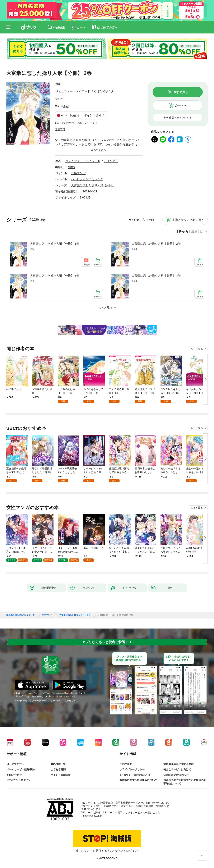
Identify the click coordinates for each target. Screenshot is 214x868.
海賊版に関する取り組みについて (138, 780)
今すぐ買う (181, 92)
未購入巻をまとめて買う (188, 220)
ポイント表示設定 (61, 775)
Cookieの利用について (176, 775)
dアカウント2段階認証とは (135, 775)
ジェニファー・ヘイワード (73, 91)
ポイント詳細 (93, 115)
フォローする (111, 91)
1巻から (182, 232)
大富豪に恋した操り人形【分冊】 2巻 (156, 244)
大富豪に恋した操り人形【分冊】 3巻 (55, 276)
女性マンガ (78, 173)
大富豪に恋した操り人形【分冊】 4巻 (156, 276)
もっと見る (197, 349)
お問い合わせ (14, 775)
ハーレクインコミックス (87, 179)
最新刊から (199, 232)
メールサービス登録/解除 (21, 769)
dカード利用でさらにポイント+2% (75, 123)
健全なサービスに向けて (177, 769)
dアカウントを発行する (92, 851)
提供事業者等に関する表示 (178, 764)
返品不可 (60, 129)
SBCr (72, 167)
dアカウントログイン (19, 780)
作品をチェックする (180, 118)
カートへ (181, 105)
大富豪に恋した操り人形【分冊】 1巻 (55, 244)
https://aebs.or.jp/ (93, 816)
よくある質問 (58, 769)
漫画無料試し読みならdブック (20, 615)
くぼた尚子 (101, 91)
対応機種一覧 (58, 764)
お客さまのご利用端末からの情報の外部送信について (185, 782)
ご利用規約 (126, 764)
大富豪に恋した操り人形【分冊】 (93, 185)
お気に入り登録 (144, 220)
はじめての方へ (15, 764)
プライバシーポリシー (132, 769)
